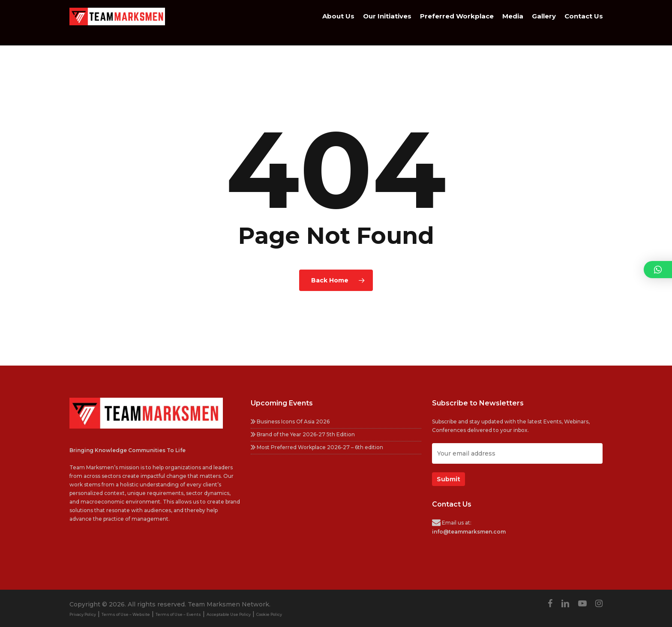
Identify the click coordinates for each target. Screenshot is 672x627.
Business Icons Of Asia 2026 (290, 421)
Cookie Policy (269, 614)
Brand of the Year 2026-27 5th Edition (303, 434)
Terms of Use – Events (178, 614)
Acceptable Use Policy (229, 614)
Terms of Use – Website (126, 614)
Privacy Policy (83, 614)
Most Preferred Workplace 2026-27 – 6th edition (317, 447)
